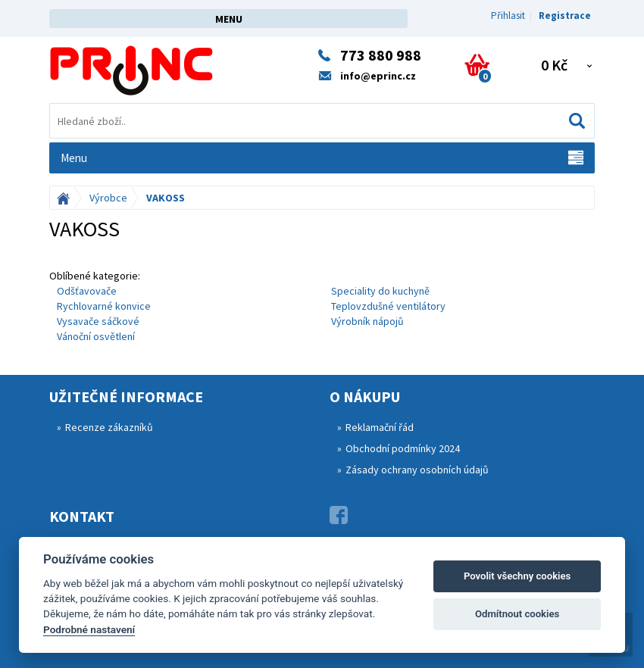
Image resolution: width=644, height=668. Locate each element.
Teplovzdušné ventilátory (388, 306)
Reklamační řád (380, 427)
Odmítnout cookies (517, 614)
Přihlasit (508, 16)
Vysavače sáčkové (98, 321)
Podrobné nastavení (89, 629)
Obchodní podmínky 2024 (403, 448)
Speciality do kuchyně (380, 291)
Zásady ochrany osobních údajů (417, 470)
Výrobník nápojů (367, 321)
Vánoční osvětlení (96, 336)
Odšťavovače (87, 291)
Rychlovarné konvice (104, 306)
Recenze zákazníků (109, 427)
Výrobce (108, 198)
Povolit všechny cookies (517, 576)
